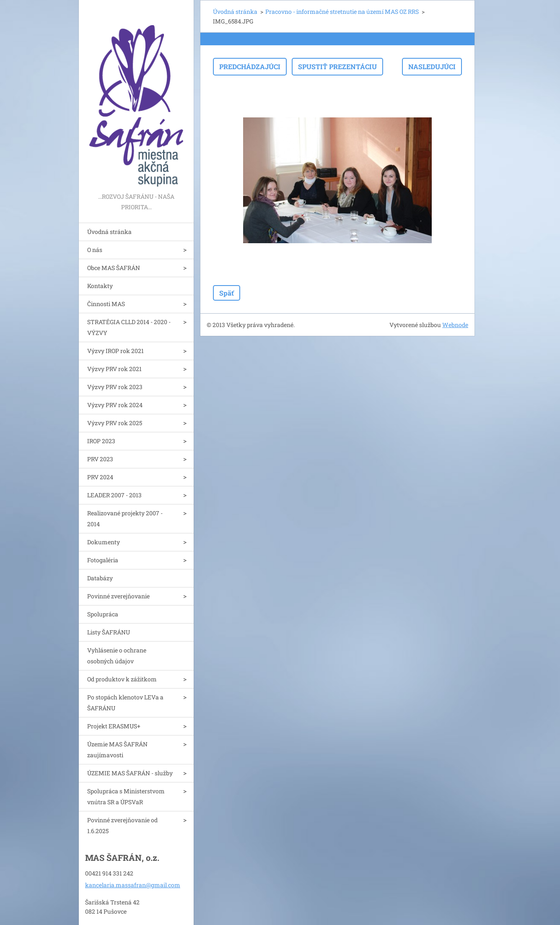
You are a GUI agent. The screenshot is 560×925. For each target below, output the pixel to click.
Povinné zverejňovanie (118, 596)
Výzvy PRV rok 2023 (115, 387)
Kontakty (100, 286)
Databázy (100, 578)
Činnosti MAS (106, 304)
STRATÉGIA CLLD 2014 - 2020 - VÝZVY (129, 327)
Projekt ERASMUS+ (114, 726)
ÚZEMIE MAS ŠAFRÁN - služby (130, 773)
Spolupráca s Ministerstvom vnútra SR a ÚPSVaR (126, 796)
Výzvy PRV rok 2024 (115, 405)
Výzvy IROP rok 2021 (115, 351)
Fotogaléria (103, 560)
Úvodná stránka (109, 232)
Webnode (455, 325)
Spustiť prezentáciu (337, 66)
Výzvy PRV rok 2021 (114, 369)
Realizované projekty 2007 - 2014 (125, 518)
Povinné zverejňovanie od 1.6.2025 (122, 825)
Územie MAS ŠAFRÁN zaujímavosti (117, 750)
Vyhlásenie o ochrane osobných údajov (117, 656)
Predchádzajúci (250, 66)
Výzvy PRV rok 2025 (115, 423)
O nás (95, 250)
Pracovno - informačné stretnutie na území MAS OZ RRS (342, 12)
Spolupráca (103, 614)
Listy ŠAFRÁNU (109, 632)
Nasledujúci (432, 66)
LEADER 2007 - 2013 (114, 495)
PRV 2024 (100, 477)
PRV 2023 (100, 459)
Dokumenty (104, 542)
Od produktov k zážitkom (122, 679)
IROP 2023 (101, 441)
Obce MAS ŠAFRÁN (114, 268)
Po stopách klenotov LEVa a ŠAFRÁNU (125, 703)
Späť (227, 293)
